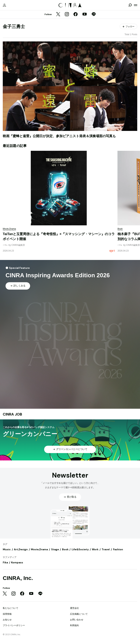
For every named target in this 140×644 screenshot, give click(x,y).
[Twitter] (58, 15)
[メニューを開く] (136, 5)
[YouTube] (85, 15)
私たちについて (11, 608)
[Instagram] (67, 15)
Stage (55, 549)
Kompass (17, 562)
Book (65, 549)
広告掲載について (79, 614)
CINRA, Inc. (18, 578)
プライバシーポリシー (14, 625)
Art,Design (21, 549)
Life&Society (80, 549)
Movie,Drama (39, 549)
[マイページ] (4, 5)
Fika (5, 562)
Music (7, 549)
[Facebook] (76, 15)
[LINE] (94, 15)
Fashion (118, 549)
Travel (106, 549)
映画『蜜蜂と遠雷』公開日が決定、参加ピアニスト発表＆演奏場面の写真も (59, 136)
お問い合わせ (77, 620)
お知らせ (7, 620)
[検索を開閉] (130, 5)
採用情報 (7, 614)
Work (95, 549)
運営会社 (74, 608)
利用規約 (74, 625)
